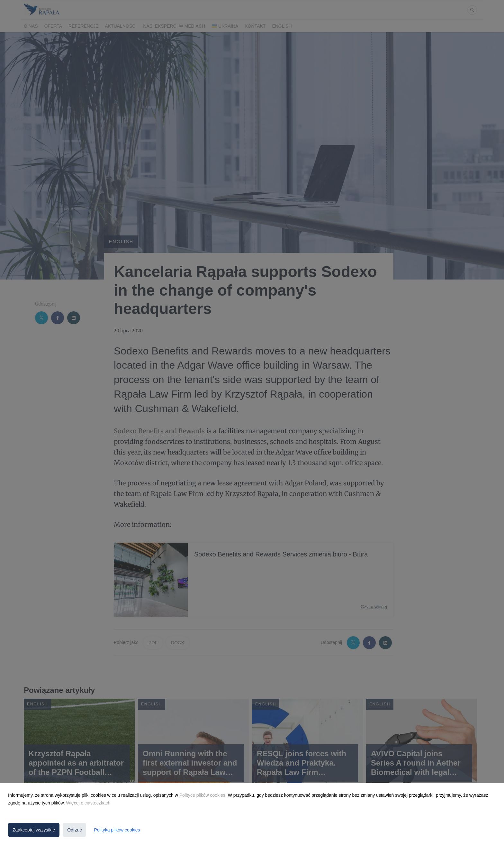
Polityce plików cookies (202, 795)
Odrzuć (74, 830)
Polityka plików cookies (117, 830)
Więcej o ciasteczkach (88, 803)
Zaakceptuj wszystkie (34, 830)
